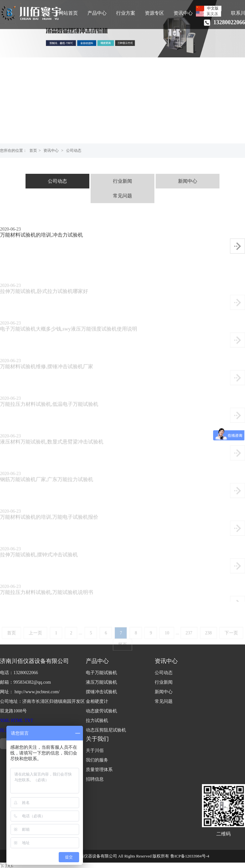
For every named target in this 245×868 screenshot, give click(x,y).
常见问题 (122, 196)
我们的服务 (97, 760)
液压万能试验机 (101, 682)
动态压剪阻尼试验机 (106, 730)
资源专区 (154, 13)
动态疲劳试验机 (101, 711)
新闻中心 (188, 181)
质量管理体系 (99, 770)
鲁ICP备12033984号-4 (190, 856)
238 (208, 639)
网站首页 (68, 13)
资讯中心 (183, 13)
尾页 (122, 651)
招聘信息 (95, 779)
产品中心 (97, 13)
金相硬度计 (97, 701)
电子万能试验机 (101, 673)
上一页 (35, 639)
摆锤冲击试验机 (101, 692)
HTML (17, 721)
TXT (29, 721)
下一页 (231, 639)
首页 (33, 151)
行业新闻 (122, 181)
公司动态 (74, 151)
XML (5, 721)
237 (189, 639)
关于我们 (212, 13)
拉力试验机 (97, 721)
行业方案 (126, 13)
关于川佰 (95, 750)
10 (167, 639)
